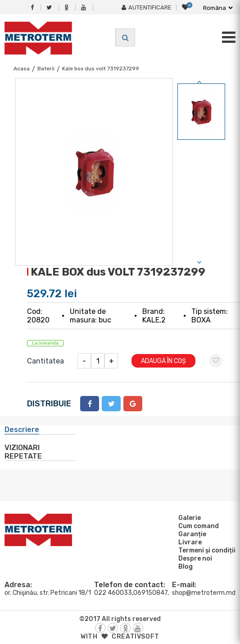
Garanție (191, 534)
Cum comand (197, 526)
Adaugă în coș (163, 361)
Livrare (189, 542)
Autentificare (147, 7)
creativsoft (136, 637)
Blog (184, 566)
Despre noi (194, 558)
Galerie (188, 518)
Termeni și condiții (206, 550)
